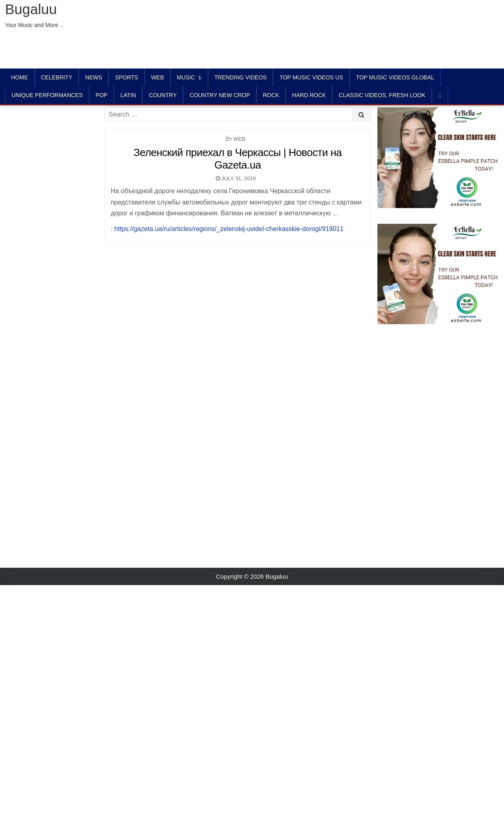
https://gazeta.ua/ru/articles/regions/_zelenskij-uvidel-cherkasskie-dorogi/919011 (229, 229)
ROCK (271, 95)
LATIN (128, 95)
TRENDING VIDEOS (241, 77)
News (94, 77)
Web (158, 77)
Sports (126, 77)
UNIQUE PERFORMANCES (47, 95)
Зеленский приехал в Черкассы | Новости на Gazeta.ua (237, 159)
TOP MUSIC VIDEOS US (311, 77)
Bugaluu (31, 9)
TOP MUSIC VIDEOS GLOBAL (395, 77)
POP (102, 95)
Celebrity (57, 77)
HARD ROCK (309, 95)
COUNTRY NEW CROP (220, 95)
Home (20, 77)
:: (440, 95)
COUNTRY (163, 95)
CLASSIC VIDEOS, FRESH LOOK (382, 95)
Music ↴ (189, 77)
